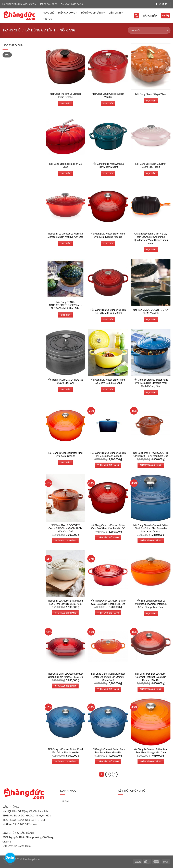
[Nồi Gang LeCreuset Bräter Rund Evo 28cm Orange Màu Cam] (151, 722)
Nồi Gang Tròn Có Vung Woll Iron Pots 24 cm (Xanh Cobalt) (108, 454)
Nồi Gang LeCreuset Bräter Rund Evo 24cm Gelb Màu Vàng (108, 381)
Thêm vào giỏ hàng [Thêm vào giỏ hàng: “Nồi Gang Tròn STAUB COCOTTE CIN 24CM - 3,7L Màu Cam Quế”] (151, 465)
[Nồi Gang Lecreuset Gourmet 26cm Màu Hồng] (151, 136)
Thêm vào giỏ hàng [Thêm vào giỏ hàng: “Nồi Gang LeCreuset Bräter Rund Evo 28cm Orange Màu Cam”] (151, 761)
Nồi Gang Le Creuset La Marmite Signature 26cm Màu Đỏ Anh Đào (65, 235)
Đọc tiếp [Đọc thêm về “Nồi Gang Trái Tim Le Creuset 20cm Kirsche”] (65, 104)
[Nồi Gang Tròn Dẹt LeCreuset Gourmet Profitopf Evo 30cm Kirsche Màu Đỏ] (151, 646)
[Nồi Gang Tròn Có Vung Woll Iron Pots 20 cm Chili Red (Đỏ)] (108, 283)
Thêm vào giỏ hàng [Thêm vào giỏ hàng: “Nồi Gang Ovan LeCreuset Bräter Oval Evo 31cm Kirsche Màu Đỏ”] (108, 537)
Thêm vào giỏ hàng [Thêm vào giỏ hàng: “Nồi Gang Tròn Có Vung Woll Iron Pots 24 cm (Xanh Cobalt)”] (108, 465)
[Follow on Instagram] (160, 4)
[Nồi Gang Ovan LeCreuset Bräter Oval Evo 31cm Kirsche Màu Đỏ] (108, 498)
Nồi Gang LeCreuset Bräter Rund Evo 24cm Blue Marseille (66, 751)
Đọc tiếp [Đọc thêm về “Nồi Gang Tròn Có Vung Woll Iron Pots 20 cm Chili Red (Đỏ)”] (108, 320)
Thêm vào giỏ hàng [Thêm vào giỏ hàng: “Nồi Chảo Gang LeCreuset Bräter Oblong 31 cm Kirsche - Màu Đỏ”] (65, 686)
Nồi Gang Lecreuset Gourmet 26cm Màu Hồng (151, 165)
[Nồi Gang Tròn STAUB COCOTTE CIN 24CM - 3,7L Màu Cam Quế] (151, 425)
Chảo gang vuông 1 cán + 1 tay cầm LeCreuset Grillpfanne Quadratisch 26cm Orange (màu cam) (151, 238)
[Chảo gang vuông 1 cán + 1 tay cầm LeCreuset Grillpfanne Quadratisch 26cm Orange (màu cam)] (151, 206)
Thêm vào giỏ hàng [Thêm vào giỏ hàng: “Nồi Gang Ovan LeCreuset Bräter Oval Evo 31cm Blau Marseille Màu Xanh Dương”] (151, 540)
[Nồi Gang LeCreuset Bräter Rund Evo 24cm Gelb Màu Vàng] (108, 352)
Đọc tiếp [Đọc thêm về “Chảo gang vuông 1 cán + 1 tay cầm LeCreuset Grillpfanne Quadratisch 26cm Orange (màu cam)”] (151, 250)
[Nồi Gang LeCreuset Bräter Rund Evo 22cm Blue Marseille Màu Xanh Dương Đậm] (151, 352)
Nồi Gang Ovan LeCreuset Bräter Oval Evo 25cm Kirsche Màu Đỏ (108, 602)
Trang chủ (12, 30)
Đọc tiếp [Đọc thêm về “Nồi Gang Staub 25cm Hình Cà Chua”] (65, 173)
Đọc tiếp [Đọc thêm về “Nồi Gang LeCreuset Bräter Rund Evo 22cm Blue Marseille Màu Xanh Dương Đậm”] (151, 393)
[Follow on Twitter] (163, 4)
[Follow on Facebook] (156, 4)
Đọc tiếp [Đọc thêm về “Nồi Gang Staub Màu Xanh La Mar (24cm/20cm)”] (108, 173)
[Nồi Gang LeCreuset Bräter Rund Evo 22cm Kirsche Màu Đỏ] (108, 206)
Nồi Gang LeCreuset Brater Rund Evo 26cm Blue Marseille (108, 751)
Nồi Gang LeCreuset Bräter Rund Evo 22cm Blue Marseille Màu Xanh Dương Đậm (151, 383)
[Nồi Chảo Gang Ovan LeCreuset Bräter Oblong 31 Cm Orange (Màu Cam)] (108, 646)
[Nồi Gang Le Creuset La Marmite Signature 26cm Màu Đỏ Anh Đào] (65, 206)
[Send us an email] (166, 4)
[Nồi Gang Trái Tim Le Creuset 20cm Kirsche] (65, 67)
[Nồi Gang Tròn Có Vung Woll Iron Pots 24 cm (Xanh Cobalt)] (108, 425)
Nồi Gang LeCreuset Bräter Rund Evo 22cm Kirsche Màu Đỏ (108, 235)
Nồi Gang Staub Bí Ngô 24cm (151, 94)
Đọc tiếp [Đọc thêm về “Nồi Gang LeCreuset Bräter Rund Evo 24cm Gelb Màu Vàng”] (108, 389)
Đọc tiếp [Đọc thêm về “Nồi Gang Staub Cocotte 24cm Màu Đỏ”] (108, 104)
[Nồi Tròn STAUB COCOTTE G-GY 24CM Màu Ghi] (151, 283)
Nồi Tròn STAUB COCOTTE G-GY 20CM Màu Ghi (65, 381)
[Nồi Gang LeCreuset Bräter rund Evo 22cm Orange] (65, 425)
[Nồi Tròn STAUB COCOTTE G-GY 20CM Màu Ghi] (65, 352)
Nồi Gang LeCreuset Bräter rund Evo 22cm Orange (65, 454)
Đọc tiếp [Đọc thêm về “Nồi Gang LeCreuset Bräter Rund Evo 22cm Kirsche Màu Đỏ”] (108, 243)
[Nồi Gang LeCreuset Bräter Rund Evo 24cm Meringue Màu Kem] (65, 573)
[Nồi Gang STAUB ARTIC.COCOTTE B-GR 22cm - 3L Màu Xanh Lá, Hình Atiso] (65, 279)
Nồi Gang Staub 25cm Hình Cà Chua (65, 165)
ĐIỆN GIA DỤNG (68, 13)
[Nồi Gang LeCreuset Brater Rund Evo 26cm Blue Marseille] (108, 722)
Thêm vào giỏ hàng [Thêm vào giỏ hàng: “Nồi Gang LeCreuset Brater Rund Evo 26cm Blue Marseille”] (108, 761)
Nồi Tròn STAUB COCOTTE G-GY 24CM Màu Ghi (151, 311)
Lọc (7, 55)
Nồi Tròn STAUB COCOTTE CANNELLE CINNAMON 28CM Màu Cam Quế (65, 528)
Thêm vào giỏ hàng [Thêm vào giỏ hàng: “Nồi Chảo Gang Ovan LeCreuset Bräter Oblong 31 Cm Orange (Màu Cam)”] (108, 689)
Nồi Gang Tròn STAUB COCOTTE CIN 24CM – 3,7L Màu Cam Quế (151, 454)
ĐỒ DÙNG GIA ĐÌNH (93, 13)
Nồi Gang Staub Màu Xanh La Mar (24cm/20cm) (108, 165)
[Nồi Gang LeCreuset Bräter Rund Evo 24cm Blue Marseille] (65, 722)
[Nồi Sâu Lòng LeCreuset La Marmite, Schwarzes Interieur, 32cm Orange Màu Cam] (151, 573)
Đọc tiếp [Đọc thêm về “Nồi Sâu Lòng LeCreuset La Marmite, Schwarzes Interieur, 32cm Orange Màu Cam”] (151, 614)
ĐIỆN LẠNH (116, 13)
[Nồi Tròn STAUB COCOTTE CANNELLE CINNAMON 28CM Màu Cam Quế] (65, 498)
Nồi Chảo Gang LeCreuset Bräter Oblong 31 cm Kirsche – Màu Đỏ (65, 675)
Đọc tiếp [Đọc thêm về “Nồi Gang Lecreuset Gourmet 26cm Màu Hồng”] (151, 173)
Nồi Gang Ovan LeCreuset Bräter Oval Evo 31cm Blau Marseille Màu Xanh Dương (151, 528)
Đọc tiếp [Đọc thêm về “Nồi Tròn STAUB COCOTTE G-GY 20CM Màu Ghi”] (65, 389)
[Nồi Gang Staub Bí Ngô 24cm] (151, 67)
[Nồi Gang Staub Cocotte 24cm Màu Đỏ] (108, 67)
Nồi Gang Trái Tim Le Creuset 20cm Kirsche (65, 95)
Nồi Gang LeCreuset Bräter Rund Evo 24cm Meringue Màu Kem (66, 602)
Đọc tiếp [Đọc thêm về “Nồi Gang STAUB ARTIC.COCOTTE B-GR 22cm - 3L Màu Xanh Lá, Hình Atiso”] (65, 315)
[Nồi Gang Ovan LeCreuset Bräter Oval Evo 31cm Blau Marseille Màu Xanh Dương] (151, 498)
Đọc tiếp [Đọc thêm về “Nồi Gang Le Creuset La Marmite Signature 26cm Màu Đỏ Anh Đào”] (65, 243)
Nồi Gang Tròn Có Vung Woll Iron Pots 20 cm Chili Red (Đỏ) (108, 311)
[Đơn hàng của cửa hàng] (149, 30)
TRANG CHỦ (48, 13)
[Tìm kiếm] (137, 16)
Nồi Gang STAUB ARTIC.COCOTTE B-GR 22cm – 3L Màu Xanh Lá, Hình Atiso (65, 305)
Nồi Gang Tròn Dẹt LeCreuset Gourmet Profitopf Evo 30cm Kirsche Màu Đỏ (151, 677)
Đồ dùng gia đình (40, 30)
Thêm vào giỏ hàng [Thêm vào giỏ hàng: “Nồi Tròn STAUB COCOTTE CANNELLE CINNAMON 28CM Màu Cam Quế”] (65, 540)
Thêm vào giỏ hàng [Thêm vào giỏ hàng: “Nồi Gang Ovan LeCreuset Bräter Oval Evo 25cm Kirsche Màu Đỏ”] (108, 613)
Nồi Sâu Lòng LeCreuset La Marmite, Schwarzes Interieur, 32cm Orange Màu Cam (151, 604)
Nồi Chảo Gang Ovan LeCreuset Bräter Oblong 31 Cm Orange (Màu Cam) (108, 677)
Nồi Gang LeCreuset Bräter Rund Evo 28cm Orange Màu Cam (151, 751)
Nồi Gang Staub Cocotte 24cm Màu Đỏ (108, 95)
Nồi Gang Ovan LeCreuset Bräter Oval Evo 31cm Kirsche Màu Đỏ (108, 527)
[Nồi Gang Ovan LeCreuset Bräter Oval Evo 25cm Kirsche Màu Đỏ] (108, 573)
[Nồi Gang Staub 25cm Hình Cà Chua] (65, 136)
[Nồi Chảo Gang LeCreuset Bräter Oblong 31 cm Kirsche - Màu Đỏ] (65, 646)
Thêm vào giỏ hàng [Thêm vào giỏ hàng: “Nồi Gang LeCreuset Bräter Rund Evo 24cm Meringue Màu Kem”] (65, 613)
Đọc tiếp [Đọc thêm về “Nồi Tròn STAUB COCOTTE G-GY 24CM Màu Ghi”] (151, 320)
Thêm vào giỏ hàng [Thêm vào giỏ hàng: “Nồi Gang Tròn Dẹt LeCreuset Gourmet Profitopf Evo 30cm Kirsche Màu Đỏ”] (151, 689)
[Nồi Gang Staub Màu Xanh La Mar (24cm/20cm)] (108, 136)
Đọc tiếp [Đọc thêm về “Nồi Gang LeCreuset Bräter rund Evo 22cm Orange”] (65, 462)
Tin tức (48, 19)
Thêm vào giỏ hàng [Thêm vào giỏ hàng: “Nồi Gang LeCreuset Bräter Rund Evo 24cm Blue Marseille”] (65, 761)
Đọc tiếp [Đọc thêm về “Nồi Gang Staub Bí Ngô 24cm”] (151, 101)
